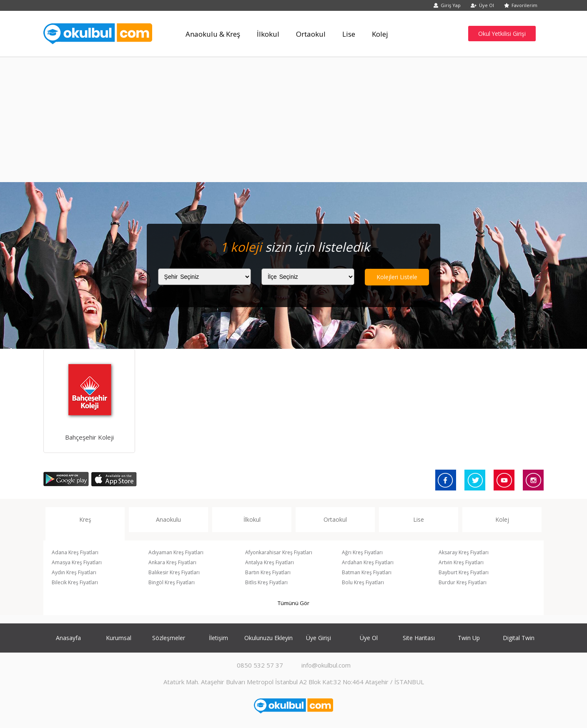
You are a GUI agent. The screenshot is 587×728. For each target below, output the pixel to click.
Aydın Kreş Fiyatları (74, 572)
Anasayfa (68, 638)
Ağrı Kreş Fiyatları (362, 552)
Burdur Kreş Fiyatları (463, 582)
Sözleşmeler (169, 638)
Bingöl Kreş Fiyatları (172, 582)
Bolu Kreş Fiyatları (363, 582)
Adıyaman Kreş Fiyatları (176, 552)
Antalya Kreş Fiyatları (270, 562)
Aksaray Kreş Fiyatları (464, 552)
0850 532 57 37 (260, 665)
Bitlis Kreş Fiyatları (266, 582)
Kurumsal (119, 638)
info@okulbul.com (326, 665)
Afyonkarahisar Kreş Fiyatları (279, 552)
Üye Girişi (319, 638)
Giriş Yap (447, 5)
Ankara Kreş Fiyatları (172, 562)
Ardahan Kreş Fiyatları (368, 562)
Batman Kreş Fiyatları (367, 572)
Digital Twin (519, 638)
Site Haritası (419, 638)
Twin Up (469, 638)
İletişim (218, 638)
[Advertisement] (293, 120)
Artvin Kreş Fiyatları (461, 562)
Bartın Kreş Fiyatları (268, 572)
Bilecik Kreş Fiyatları (75, 582)
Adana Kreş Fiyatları (75, 552)
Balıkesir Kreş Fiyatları (174, 572)
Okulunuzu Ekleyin (268, 638)
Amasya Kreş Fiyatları (77, 562)
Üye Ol (482, 5)
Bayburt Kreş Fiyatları (464, 572)
